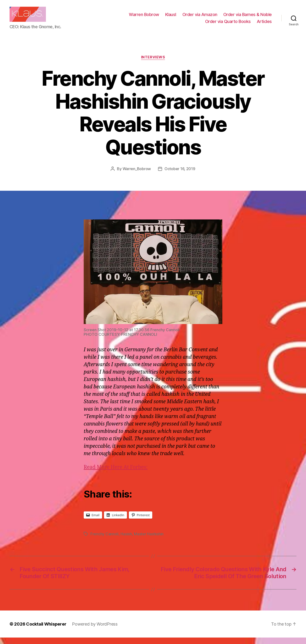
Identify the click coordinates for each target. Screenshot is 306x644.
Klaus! (171, 18)
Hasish (126, 540)
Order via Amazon (200, 18)
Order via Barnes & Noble (248, 18)
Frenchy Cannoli (104, 540)
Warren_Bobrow (137, 175)
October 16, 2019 (180, 175)
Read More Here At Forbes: (116, 474)
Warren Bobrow (144, 18)
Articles (264, 25)
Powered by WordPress (95, 630)
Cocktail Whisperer (46, 630)
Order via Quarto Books (228, 25)
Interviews (153, 64)
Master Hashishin (149, 540)
